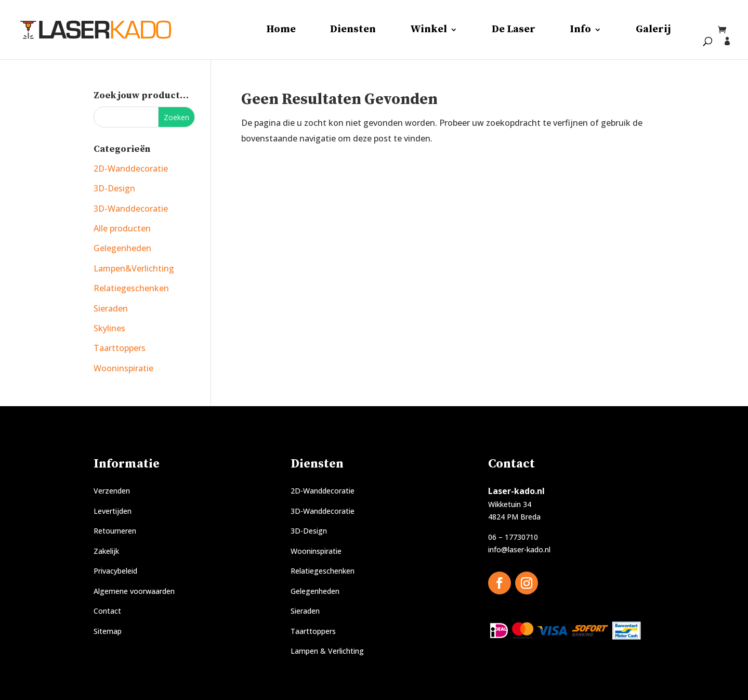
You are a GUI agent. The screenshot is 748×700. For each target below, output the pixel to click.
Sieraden (111, 308)
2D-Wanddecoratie (131, 168)
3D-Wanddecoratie (131, 209)
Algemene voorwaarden (134, 591)
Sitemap (108, 631)
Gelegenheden (122, 248)
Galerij (653, 31)
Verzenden (112, 491)
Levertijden (113, 511)
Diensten (353, 31)
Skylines (109, 328)
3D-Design (114, 188)
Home (281, 31)
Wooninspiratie (123, 368)
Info (580, 31)
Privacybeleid (115, 571)
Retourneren (115, 531)
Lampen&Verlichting (134, 268)
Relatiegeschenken (131, 288)
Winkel (429, 31)
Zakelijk (106, 551)
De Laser (514, 31)
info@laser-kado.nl (519, 549)
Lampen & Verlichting (327, 651)
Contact (107, 611)
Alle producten (122, 228)
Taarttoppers (120, 348)
